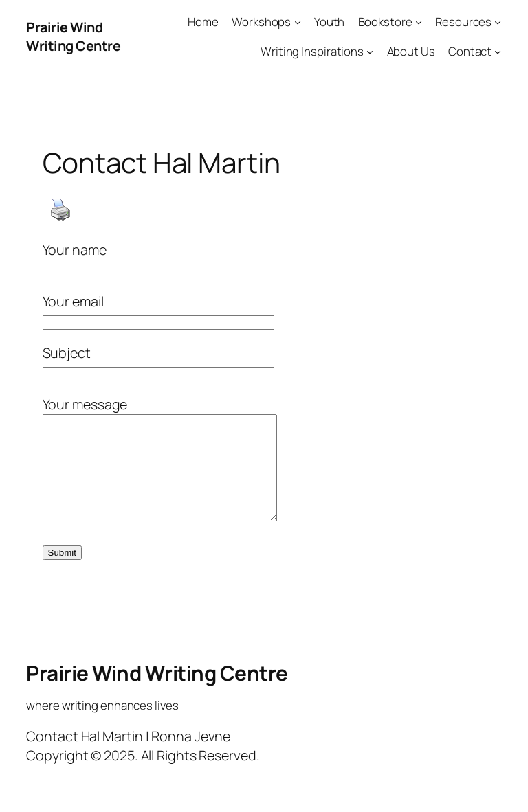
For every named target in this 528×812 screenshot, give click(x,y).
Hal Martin (112, 757)
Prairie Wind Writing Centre (73, 37)
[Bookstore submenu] (419, 22)
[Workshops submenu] (298, 22)
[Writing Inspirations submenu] (370, 52)
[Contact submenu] (498, 52)
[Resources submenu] (498, 22)
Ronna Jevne (191, 757)
